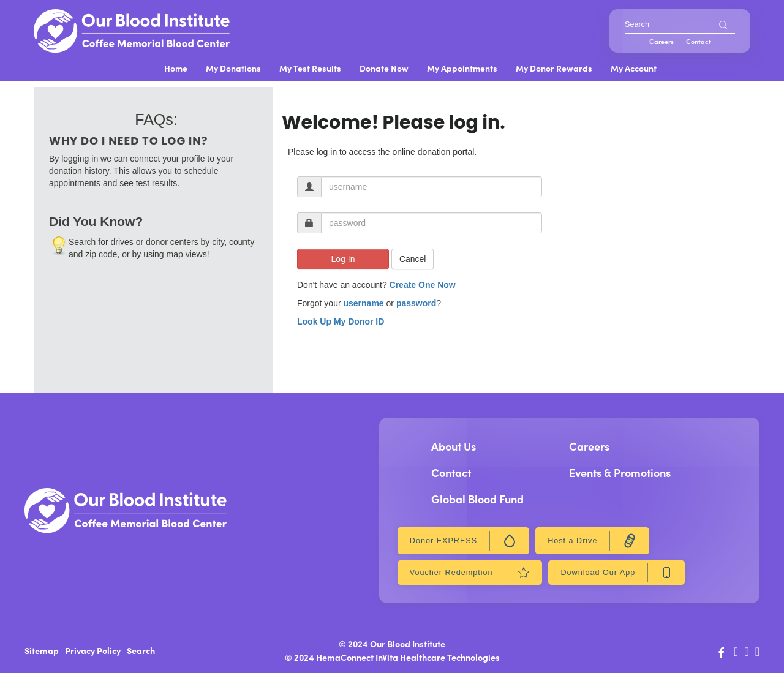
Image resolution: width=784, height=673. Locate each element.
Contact (699, 41)
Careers (661, 41)
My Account (634, 68)
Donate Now (384, 68)
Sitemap (42, 650)
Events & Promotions (620, 472)
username (363, 303)
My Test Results (310, 68)
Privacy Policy (93, 650)
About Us (454, 446)
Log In (343, 259)
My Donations (233, 68)
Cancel (413, 259)
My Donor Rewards (554, 68)
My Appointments (462, 68)
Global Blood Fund (477, 499)
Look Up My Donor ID (341, 321)
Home (176, 68)
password (416, 303)
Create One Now (423, 285)
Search (141, 650)
